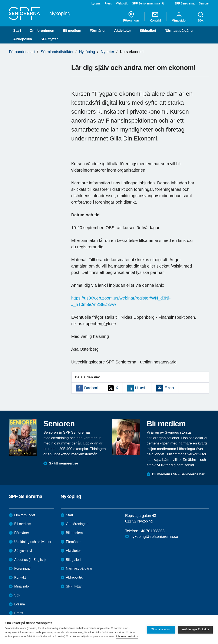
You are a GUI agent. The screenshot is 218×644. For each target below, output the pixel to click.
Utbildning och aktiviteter (33, 542)
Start (17, 31)
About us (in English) (30, 560)
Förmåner (98, 31)
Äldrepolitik (23, 39)
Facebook (91, 388)
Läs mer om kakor (127, 636)
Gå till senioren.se (63, 463)
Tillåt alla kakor (161, 630)
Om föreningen (42, 31)
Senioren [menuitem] (204, 3)
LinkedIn (141, 388)
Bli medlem (72, 31)
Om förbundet (25, 515)
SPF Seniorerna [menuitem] (184, 3)
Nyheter (107, 52)
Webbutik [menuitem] (122, 3)
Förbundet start (22, 52)
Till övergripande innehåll (0, 0)
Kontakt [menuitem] (155, 17)
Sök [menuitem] (201, 17)
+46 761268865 (152, 531)
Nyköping (87, 52)
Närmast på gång (179, 31)
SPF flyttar (49, 39)
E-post (169, 388)
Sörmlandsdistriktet (57, 52)
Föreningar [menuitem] (131, 17)
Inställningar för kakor (195, 630)
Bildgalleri (148, 31)
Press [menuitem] (108, 3)
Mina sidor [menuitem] (179, 17)
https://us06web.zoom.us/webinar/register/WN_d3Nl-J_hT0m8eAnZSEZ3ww (121, 301)
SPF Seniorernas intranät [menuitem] (148, 3)
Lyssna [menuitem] (96, 3)
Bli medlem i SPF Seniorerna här (178, 474)
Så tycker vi (23, 551)
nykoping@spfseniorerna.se (154, 537)
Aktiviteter (123, 31)
